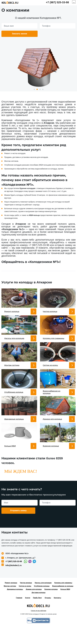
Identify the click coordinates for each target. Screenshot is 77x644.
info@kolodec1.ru (13, 583)
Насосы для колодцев (43, 600)
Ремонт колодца (11, 600)
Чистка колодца (26, 600)
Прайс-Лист (37, 615)
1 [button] (34, 89)
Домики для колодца (34, 607)
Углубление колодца (42, 603)
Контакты (57, 615)
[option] (38, 67)
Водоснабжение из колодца (63, 603)
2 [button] (37, 89)
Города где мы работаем (39, 628)
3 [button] (40, 89)
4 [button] (43, 89)
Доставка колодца (39, 610)
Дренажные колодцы (15, 607)
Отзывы (48, 615)
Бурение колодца (51, 607)
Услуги (28, 615)
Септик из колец (25, 603)
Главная (19, 615)
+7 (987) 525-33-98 (57, 2)
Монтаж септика (10, 603)
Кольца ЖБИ (65, 607)
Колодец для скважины (63, 600)
